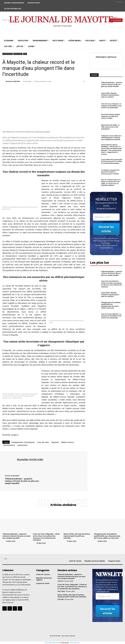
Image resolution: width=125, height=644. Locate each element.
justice (61, 581)
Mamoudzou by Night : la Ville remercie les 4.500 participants (110, 127)
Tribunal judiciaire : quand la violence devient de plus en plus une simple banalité (22, 481)
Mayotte (55, 442)
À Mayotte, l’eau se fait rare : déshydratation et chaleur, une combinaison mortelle (111, 138)
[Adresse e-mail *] (106, 217)
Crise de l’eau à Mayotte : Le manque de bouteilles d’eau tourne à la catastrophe (111, 106)
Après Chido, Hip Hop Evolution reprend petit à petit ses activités (110, 95)
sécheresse (22, 445)
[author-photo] (4, 541)
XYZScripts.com (75, 643)
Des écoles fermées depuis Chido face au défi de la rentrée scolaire (111, 116)
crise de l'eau (43, 442)
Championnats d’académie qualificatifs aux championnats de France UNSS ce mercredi (111, 305)
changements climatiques (23, 442)
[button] (105, 20)
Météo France (67, 442)
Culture (61, 599)
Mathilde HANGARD (13, 81)
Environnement (8, 54)
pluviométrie (9, 445)
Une (25, 54)
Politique (61, 591)
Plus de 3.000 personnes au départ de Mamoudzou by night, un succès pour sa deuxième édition (111, 182)
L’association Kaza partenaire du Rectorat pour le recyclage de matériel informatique (112, 161)
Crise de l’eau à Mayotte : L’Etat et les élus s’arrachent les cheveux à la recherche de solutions (112, 284)
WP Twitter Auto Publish (53, 643)
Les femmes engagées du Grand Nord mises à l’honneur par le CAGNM (110, 172)
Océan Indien (18, 54)
